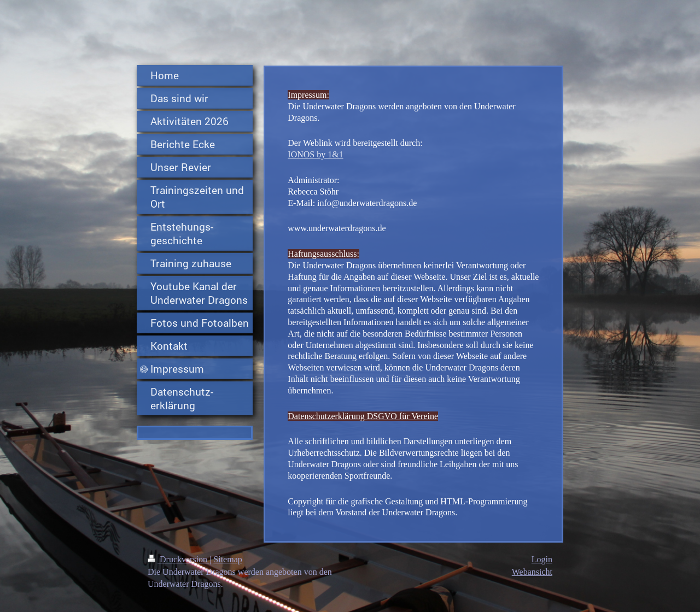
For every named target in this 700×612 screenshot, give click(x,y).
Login (542, 559)
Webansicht (532, 572)
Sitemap (227, 559)
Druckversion (179, 559)
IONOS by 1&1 (315, 154)
